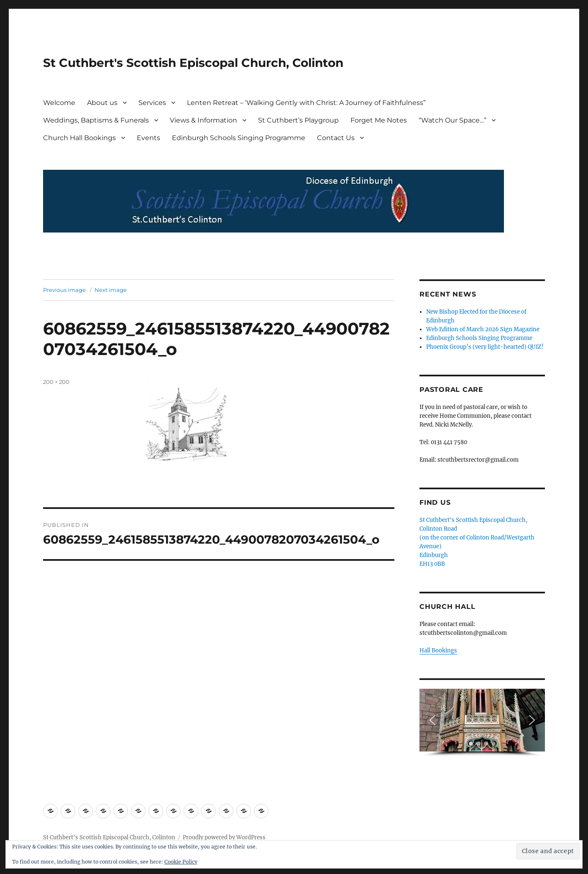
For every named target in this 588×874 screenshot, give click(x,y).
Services (152, 103)
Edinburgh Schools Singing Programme (239, 138)
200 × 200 (56, 382)
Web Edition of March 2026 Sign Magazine (483, 329)
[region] (482, 723)
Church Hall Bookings (79, 138)
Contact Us (336, 138)
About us (102, 103)
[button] (432, 720)
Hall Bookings (438, 650)
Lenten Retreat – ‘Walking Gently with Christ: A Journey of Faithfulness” (306, 103)
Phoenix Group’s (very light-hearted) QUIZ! (485, 347)
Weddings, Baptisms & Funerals (96, 120)
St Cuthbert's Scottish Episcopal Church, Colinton (193, 63)
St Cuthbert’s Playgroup (298, 120)
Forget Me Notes (379, 120)
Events (148, 138)
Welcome (59, 103)
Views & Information (203, 120)
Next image (111, 290)
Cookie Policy (181, 862)
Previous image (64, 290)
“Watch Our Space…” (453, 120)
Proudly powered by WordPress (224, 837)
